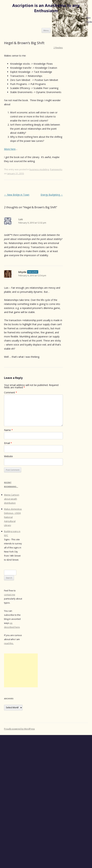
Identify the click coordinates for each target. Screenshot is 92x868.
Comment (11, 392)
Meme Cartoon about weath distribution (12, 499)
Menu (46, 30)
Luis (21, 219)
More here (10, 149)
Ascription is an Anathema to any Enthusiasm (46, 8)
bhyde (22, 272)
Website (8, 456)
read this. (9, 643)
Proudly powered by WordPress (19, 729)
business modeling (39, 169)
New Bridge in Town (17, 195)
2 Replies (58, 48)
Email (8, 443)
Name (8, 430)
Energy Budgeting (52, 195)
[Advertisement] (21, 670)
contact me (10, 595)
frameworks (56, 169)
